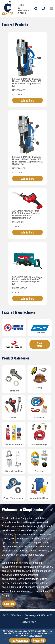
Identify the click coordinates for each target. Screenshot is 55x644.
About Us (9, 604)
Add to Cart (27, 100)
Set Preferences (20, 640)
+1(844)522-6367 (27, 622)
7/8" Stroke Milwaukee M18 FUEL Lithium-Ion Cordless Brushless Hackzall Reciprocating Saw (26, 214)
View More (40, 344)
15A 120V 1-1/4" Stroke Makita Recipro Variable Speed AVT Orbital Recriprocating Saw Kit (27, 281)
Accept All (38, 640)
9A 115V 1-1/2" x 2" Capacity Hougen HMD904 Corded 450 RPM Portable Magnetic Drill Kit (27, 82)
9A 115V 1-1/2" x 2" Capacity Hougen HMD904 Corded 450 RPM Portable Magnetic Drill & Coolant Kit (27, 161)
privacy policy (35, 636)
